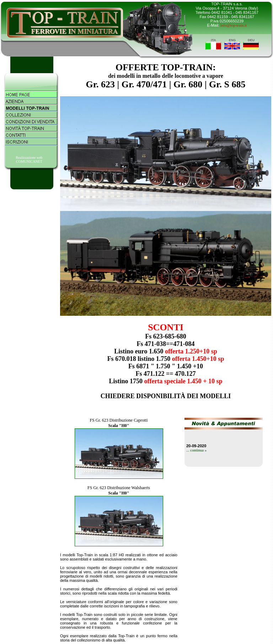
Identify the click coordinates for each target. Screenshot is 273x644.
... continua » (196, 450)
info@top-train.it (234, 25)
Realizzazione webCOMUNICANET (29, 159)
